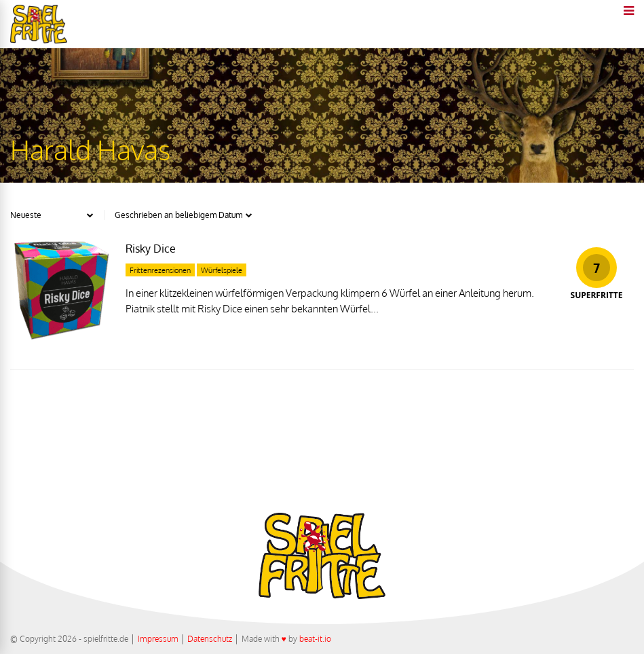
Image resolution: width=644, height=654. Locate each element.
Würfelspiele (222, 270)
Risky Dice (151, 249)
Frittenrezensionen (160, 270)
